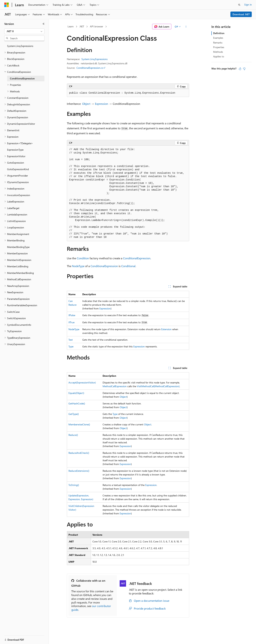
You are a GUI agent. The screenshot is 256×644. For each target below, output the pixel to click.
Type (71, 346)
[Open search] (239, 5)
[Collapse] (44, 24)
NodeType (78, 266)
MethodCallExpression (115, 386)
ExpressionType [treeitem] (15, 150)
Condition (83, 258)
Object (86, 104)
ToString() (74, 485)
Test (71, 340)
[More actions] (186, 27)
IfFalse (72, 315)
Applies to (219, 56)
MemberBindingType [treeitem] (18, 247)
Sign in (248, 5)
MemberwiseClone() (79, 424)
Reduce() (73, 435)
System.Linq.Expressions (94, 59)
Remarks (218, 43)
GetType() (74, 414)
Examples (218, 38)
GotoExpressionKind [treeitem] (18, 169)
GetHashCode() (77, 403)
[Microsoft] (7, 5)
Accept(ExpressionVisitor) (82, 382)
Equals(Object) (76, 393)
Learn (71, 26)
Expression (102, 104)
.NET (82, 26)
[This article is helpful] (240, 69)
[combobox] (24, 31)
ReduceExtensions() (79, 471)
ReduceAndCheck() (79, 453)
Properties (219, 47)
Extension (166, 329)
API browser (97, 26)
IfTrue (71, 322)
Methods (218, 52)
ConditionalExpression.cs (90, 68)
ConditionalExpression (137, 258)
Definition (219, 33)
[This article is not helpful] (244, 69)
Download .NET (241, 14)
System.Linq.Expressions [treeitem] (20, 46)
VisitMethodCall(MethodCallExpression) (158, 386)
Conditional (128, 266)
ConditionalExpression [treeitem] (22, 78)
